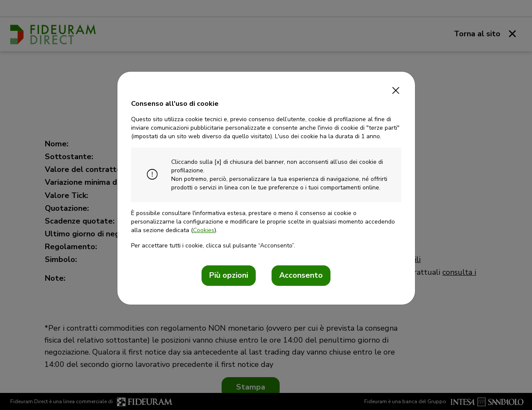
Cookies (204, 230)
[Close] (396, 88)
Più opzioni (229, 275)
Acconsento (301, 275)
